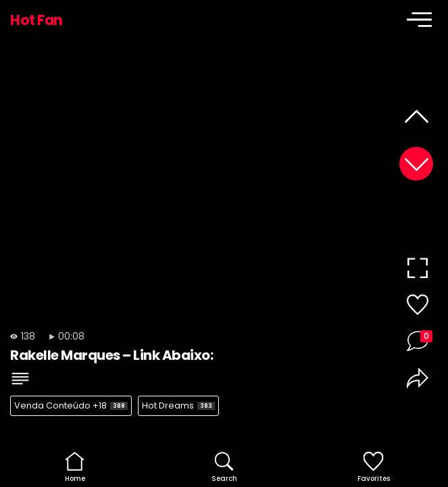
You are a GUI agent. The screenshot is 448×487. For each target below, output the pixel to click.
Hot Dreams (178, 405)
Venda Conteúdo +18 (71, 405)
